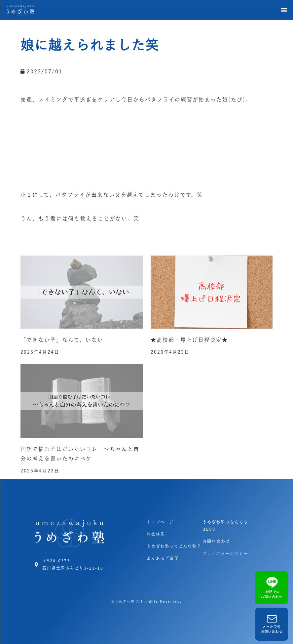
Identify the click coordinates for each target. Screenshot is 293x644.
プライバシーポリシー (225, 553)
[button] (284, 10)
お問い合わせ (216, 541)
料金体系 (156, 534)
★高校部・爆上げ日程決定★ (189, 340)
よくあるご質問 (163, 558)
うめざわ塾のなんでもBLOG (225, 526)
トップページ (160, 522)
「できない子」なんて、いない (62, 340)
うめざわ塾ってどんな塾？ (174, 546)
